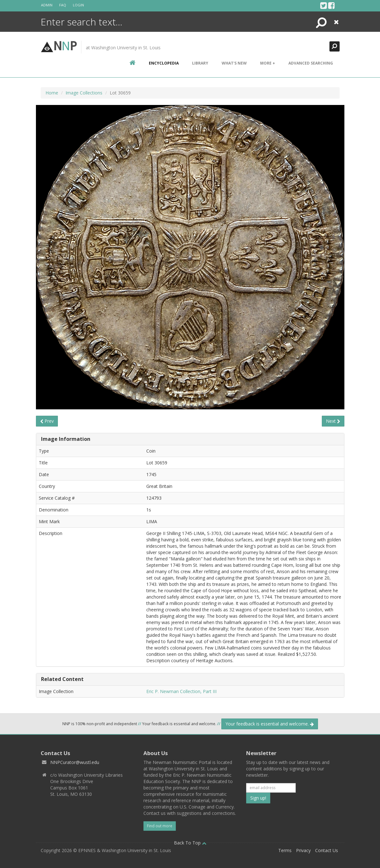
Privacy (303, 850)
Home (52, 93)
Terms (285, 850)
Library (200, 63)
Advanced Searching (311, 63)
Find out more (160, 826)
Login (78, 5)
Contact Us (327, 850)
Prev (47, 421)
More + (268, 63)
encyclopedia (164, 63)
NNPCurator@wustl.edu (75, 762)
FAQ (63, 5)
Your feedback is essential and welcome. (270, 724)
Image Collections (84, 93)
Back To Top (190, 843)
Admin (47, 5)
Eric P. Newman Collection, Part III (181, 691)
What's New (234, 63)
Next (333, 421)
